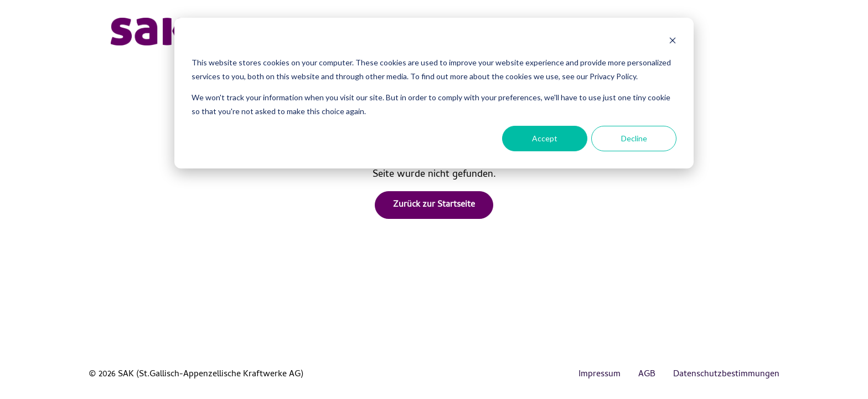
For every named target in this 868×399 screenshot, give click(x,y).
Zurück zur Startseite (434, 205)
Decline (634, 138)
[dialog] (434, 93)
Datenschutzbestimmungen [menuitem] (726, 375)
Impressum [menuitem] (600, 375)
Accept (545, 138)
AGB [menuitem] (647, 375)
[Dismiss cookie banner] (673, 42)
